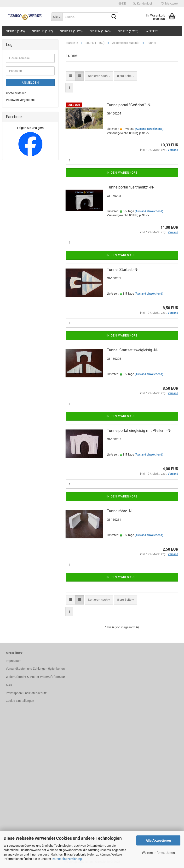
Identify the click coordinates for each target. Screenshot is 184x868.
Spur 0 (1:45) (16, 31)
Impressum (14, 661)
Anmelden (30, 83)
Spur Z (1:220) (128, 31)
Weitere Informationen (158, 853)
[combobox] (99, 76)
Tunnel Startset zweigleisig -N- (132, 350)
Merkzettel (170, 4)
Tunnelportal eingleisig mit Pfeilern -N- (139, 431)
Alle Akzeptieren (158, 840)
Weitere (152, 31)
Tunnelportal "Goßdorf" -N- (129, 105)
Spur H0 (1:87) (43, 31)
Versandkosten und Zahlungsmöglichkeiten (35, 669)
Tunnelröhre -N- (120, 511)
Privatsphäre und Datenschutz (26, 693)
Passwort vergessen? (21, 100)
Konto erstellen (16, 93)
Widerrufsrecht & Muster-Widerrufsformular (35, 677)
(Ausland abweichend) (149, 129)
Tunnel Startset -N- (122, 270)
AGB (9, 685)
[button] (122, 4)
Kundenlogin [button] (143, 4)
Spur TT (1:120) (71, 31)
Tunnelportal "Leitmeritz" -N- (130, 187)
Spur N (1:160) (100, 31)
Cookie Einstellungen (20, 701)
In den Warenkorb (122, 173)
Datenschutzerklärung (67, 859)
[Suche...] (57, 17)
